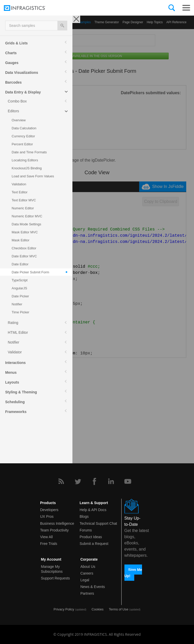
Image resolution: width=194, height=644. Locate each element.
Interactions (15, 363)
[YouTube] (128, 481)
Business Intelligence (57, 523)
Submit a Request (94, 544)
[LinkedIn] (111, 481)
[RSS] (61, 481)
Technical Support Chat (98, 523)
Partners (87, 593)
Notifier (13, 342)
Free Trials (49, 544)
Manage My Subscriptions (52, 569)
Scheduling (15, 402)
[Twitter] (78, 481)
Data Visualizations (22, 73)
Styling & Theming (21, 392)
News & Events (93, 587)
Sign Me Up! (133, 573)
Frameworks (16, 412)
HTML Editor (18, 332)
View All (46, 537)
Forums (86, 530)
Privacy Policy (64, 609)
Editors (13, 111)
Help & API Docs (93, 510)
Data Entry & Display (23, 92)
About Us (88, 567)
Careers (87, 573)
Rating (13, 323)
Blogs (84, 516)
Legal (85, 580)
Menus (11, 372)
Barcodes (13, 82)
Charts (11, 53)
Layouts (12, 382)
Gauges (12, 63)
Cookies (98, 609)
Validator (15, 352)
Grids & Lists (16, 43)
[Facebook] (94, 481)
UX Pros (47, 516)
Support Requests (55, 578)
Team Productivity (54, 530)
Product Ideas (91, 537)
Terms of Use (119, 609)
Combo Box (17, 101)
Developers (49, 510)
